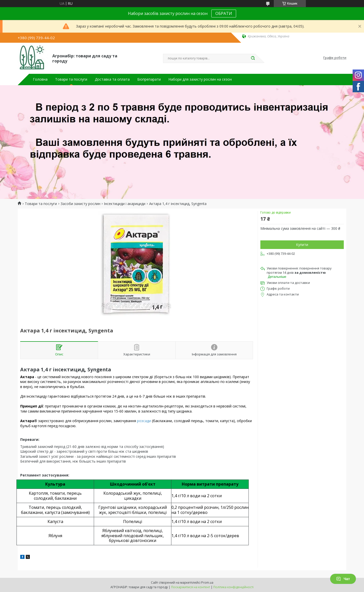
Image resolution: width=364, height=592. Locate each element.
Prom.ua (207, 583)
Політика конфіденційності (233, 587)
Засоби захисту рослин (81, 204)
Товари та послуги (71, 79)
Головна (40, 79)
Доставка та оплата (112, 79)
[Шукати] (253, 58)
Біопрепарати (149, 79)
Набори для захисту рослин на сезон (200, 79)
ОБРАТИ (224, 13)
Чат (343, 579)
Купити (302, 245)
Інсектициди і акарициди (125, 204)
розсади (144, 421)
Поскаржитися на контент (191, 587)
